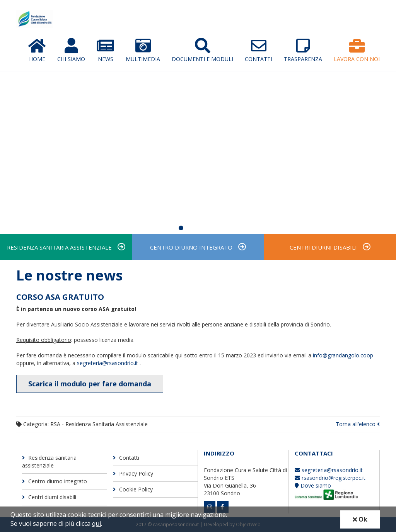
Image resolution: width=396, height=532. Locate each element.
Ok (360, 519)
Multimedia (143, 50)
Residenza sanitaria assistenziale (59, 247)
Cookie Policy (133, 490)
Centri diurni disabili (323, 247)
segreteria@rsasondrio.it (108, 363)
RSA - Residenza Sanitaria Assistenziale (99, 424)
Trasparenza (303, 50)
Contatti (259, 50)
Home (37, 50)
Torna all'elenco (358, 424)
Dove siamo (313, 485)
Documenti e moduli (202, 50)
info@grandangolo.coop (343, 355)
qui (96, 524)
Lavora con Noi (357, 50)
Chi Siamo (71, 50)
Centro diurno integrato (191, 247)
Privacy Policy (133, 474)
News (105, 50)
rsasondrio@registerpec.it (330, 478)
